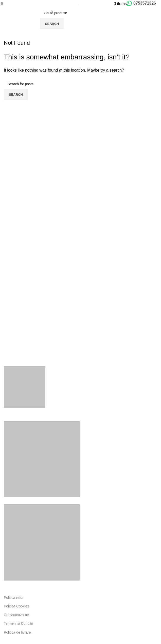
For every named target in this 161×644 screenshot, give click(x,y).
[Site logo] (79, 4)
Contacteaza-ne (16, 615)
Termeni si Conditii (18, 623)
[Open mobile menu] (2, 4)
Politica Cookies (16, 606)
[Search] (79, 13)
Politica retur (14, 598)
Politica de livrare (17, 632)
